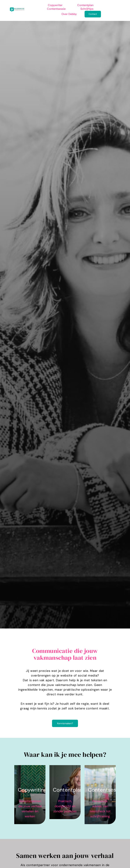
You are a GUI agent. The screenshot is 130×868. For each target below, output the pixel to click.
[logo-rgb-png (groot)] (17, 9)
